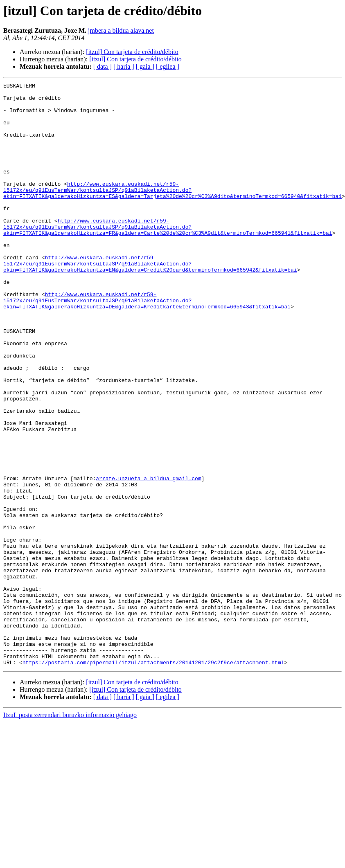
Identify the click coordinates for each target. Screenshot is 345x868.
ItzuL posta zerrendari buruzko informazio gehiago (70, 831)
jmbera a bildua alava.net (121, 30)
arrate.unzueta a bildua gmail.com (148, 558)
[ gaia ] (145, 66)
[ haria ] (124, 66)
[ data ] (103, 66)
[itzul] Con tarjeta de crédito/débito (132, 52)
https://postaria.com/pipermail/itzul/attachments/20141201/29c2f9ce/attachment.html (153, 779)
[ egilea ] (168, 66)
